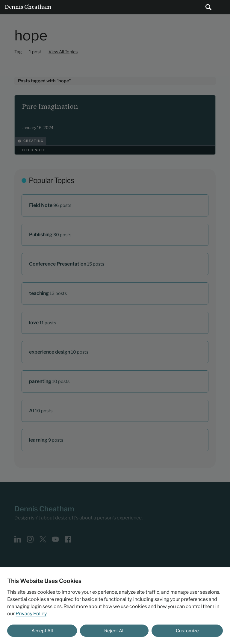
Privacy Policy (31, 614)
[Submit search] (208, 7)
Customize (187, 631)
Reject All (114, 631)
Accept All (42, 631)
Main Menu (223, 7)
